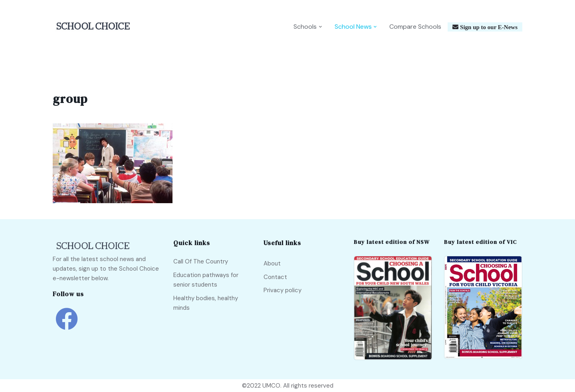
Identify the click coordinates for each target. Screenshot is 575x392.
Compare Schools (415, 27)
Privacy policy (283, 290)
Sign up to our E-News (488, 27)
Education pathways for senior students (206, 280)
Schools (305, 27)
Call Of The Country (201, 261)
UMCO (271, 386)
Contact (275, 277)
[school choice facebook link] (67, 325)
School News (353, 27)
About (272, 263)
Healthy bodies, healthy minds (206, 303)
